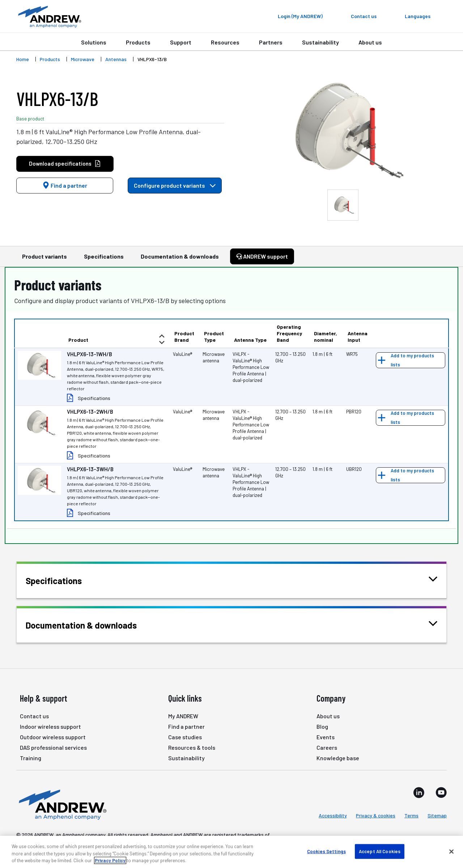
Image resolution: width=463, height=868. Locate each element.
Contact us (34, 716)
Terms (411, 815)
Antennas (116, 59)
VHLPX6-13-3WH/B (90, 469)
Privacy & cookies (376, 815)
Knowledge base (338, 758)
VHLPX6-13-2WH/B (90, 412)
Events (326, 737)
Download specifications (65, 164)
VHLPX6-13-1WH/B (90, 354)
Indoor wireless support (50, 726)
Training (31, 758)
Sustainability (320, 42)
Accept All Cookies (380, 851)
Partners (271, 42)
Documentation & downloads (180, 260)
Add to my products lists (412, 360)
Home (23, 59)
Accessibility (333, 815)
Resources (225, 42)
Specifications (104, 260)
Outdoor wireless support (53, 737)
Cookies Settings (326, 851)
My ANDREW (183, 716)
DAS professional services (53, 747)
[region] (231, 852)
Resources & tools (192, 747)
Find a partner (65, 185)
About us (370, 42)
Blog (322, 726)
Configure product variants (175, 185)
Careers (327, 747)
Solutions (94, 42)
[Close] (451, 851)
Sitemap (437, 815)
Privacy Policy (110, 860)
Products (138, 42)
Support (181, 42)
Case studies (185, 737)
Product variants (44, 260)
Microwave (83, 59)
